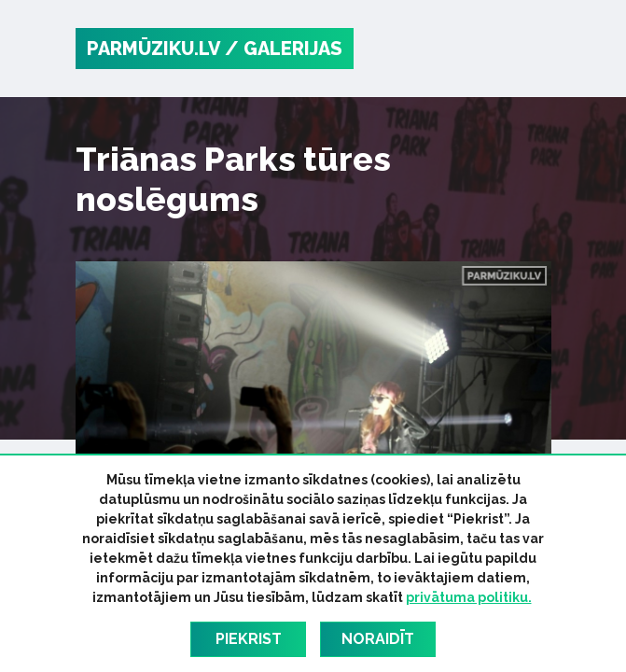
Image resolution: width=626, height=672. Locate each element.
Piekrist (249, 639)
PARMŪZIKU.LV (153, 49)
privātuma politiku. (469, 597)
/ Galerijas (284, 49)
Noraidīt (378, 639)
